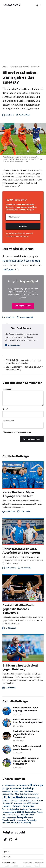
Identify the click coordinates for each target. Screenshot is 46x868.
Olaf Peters (26, 115)
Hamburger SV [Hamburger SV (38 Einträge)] (8, 803)
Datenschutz (7, 857)
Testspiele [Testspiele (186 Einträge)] (22, 817)
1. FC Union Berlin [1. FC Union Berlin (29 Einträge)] (21, 786)
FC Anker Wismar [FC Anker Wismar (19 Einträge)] (28, 792)
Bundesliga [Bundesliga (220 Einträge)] (28, 788)
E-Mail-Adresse (9, 420)
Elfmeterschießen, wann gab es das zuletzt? (25, 67)
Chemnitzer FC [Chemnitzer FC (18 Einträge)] (7, 792)
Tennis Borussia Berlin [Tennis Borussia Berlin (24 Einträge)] (9, 818)
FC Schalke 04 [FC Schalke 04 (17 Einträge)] (6, 801)
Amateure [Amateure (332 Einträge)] (16, 788)
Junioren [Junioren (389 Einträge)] (7, 806)
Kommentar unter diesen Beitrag (21, 261)
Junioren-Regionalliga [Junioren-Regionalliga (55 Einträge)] (11, 809)
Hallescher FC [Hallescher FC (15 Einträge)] (39, 801)
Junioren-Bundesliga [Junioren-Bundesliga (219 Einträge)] (24, 806)
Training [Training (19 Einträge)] (30, 818)
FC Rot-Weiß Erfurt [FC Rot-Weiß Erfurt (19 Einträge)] (34, 798)
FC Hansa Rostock (27, 317)
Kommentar (7, 389)
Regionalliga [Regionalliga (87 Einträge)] (31, 812)
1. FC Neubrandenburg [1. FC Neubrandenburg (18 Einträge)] (9, 786)
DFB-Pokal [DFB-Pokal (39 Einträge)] (15, 792)
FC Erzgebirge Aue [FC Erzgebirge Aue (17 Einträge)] (33, 794)
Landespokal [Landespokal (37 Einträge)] (25, 809)
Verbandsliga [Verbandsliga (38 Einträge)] (32, 820)
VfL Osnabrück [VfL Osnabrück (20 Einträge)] (16, 823)
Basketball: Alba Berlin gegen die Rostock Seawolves (19, 609)
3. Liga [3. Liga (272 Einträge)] (6, 788)
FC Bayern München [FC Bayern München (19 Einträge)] (8, 794)
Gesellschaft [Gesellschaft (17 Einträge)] (22, 801)
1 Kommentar (26, 511)
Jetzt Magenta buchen (23, 306)
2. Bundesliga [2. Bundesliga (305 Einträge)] (35, 785)
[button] (37, 5)
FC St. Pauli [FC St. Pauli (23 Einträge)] (14, 801)
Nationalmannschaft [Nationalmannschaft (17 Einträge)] (8, 812)
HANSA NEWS (11, 5)
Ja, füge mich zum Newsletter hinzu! (17, 432)
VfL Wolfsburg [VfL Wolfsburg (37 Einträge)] (26, 823)
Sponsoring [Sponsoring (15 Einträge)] (17, 815)
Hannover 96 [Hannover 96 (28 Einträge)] (18, 803)
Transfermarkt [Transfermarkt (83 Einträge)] (9, 820)
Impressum (6, 852)
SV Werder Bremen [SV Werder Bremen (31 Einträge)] (28, 815)
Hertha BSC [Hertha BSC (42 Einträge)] (27, 803)
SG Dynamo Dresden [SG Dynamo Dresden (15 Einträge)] (8, 815)
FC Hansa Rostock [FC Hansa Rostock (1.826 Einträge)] (15, 797)
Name (5, 409)
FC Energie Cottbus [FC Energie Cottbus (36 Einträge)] (21, 794)
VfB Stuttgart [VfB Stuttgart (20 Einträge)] (6, 823)
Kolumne (11, 317)
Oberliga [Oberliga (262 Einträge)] (20, 812)
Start (4, 67)
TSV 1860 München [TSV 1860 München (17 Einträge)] (21, 820)
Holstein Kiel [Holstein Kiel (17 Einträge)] (36, 803)
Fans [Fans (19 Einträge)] (21, 792)
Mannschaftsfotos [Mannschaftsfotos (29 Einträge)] (36, 809)
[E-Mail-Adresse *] (23, 217)
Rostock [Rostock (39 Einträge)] (40, 812)
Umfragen (8, 270)
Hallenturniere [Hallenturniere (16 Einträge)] (30, 801)
